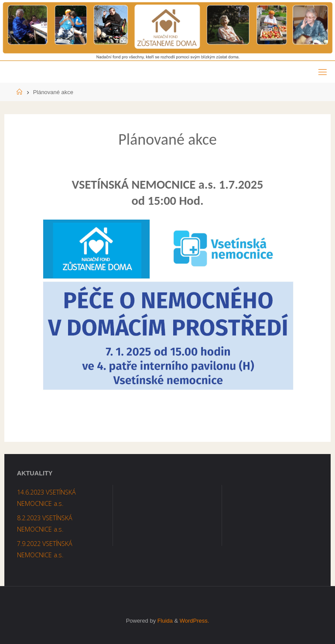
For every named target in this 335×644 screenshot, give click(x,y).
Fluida (164, 621)
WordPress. (194, 621)
